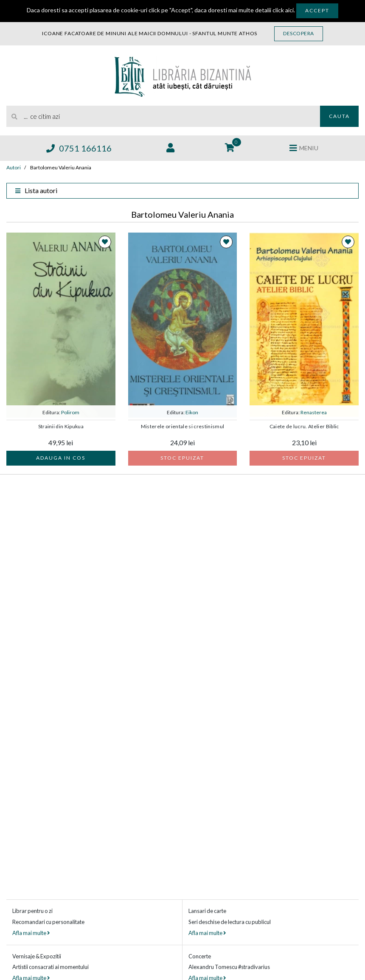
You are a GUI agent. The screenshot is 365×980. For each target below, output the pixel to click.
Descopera (299, 33)
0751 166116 (79, 148)
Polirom (70, 412)
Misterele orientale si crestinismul (183, 427)
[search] (163, 116)
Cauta (339, 116)
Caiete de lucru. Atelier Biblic (304, 427)
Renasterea (314, 412)
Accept (317, 10)
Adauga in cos (61, 458)
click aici (283, 10)
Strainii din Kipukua (61, 427)
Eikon (192, 412)
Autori (14, 167)
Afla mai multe (31, 933)
